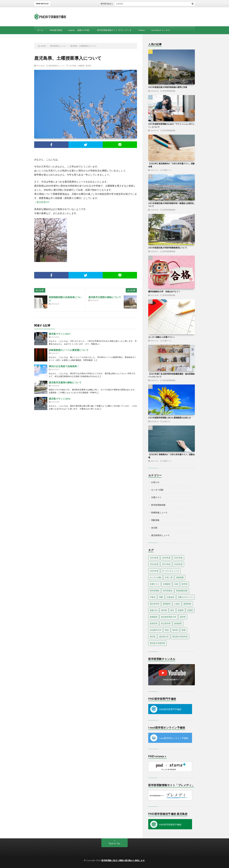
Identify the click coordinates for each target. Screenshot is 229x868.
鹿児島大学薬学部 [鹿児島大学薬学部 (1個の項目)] (157, 643)
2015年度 (73, 66)
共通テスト (167, 170)
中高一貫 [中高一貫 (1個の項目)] (169, 577)
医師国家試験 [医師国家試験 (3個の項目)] (182, 591)
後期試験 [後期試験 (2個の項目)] (187, 604)
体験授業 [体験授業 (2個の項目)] (180, 577)
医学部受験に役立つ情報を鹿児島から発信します (123, 860)
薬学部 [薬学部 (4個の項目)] (175, 630)
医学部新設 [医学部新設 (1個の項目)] (168, 591)
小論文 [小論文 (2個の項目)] (177, 604)
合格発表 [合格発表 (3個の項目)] (170, 597)
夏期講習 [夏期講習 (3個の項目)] (167, 604)
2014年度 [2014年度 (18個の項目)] (166, 558)
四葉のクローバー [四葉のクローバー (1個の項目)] (185, 597)
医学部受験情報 (169, 91)
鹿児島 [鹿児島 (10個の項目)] (153, 637)
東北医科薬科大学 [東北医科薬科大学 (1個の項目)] (169, 617)
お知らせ (166, 421)
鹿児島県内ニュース (57, 66)
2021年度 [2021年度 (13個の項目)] (154, 571)
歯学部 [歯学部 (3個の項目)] (183, 617)
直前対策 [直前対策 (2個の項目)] (154, 623)
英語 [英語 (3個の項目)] (167, 630)
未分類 (154, 528)
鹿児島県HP (43, 202)
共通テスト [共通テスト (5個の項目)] (155, 584)
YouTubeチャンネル (160, 30)
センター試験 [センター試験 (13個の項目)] (156, 577)
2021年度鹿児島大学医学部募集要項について (168, 248)
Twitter (142, 30)
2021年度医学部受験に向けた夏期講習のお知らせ (170, 418)
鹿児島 (88, 66)
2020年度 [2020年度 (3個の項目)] (178, 564)
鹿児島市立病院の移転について (105, 297)
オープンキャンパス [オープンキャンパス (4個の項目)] (171, 571)
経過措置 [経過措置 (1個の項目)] (178, 623)
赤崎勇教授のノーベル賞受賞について (69, 350)
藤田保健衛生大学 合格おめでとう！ (164, 291)
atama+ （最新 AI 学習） (80, 30)
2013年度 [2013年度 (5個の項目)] (154, 558)
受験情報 (155, 520)
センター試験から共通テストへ (162, 337)
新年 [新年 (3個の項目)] (172, 610)
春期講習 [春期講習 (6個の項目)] (154, 617)
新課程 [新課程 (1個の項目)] (181, 610)
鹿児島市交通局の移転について (65, 382)
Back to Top (115, 843)
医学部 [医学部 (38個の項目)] (185, 584)
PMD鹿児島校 (56, 30)
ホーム (40, 30)
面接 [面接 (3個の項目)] (184, 630)
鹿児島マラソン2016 (60, 399)
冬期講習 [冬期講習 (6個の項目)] (167, 584)
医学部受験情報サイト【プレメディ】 (114, 30)
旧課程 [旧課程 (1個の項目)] (190, 610)
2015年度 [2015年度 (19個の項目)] (178, 558)
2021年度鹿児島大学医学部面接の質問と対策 (168, 87)
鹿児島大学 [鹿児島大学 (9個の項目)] (164, 637)
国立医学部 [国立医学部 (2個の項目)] (155, 604)
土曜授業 (81, 66)
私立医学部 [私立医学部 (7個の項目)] (166, 623)
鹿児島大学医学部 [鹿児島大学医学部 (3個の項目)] (180, 637)
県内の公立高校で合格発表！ (64, 366)
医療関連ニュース (159, 512)
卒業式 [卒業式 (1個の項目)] (153, 597)
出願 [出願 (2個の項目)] (176, 584)
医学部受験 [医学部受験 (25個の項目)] (155, 591)
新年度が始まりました (112, 4)
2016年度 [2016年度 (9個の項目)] (154, 564)
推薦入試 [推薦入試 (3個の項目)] (154, 610)
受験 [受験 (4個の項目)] (161, 597)
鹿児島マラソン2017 (60, 334)
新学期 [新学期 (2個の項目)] (164, 610)
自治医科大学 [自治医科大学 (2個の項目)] (156, 630)
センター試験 (157, 490)
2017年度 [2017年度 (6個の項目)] (166, 564)
